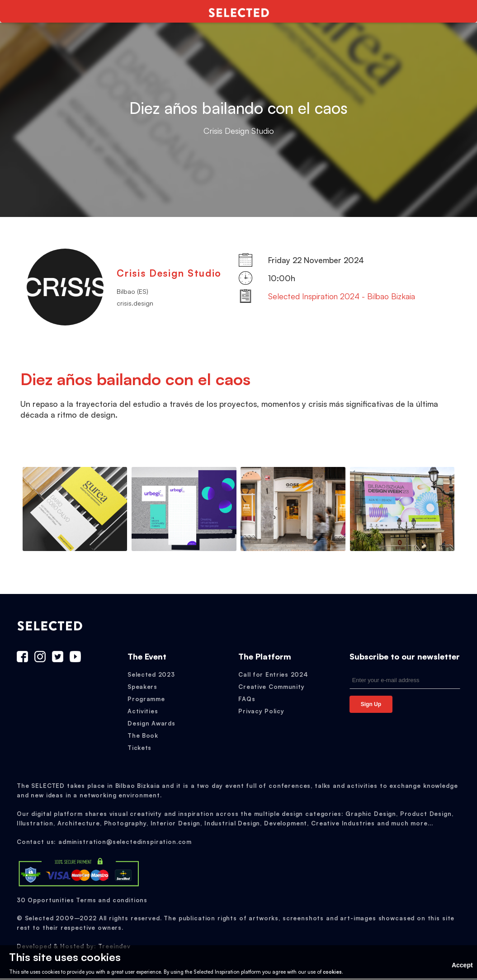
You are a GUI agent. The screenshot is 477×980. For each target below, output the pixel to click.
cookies (332, 972)
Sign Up (371, 706)
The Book (143, 737)
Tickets (139, 749)
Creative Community (271, 688)
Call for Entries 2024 (273, 676)
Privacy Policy (261, 713)
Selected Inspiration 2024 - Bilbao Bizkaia (342, 296)
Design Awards (151, 725)
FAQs (247, 701)
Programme (146, 701)
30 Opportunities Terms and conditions (82, 901)
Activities (143, 713)
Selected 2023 (151, 676)
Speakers (142, 688)
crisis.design (135, 303)
